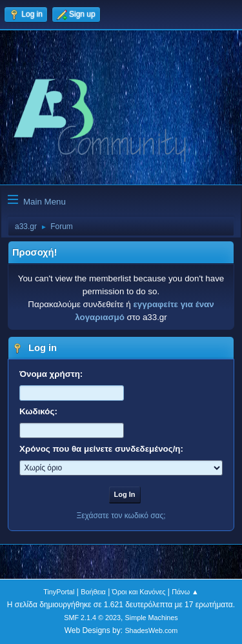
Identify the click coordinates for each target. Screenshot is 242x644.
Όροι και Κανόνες (139, 592)
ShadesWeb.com (151, 630)
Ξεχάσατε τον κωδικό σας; (121, 516)
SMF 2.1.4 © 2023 (92, 618)
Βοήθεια (93, 592)
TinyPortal (59, 592)
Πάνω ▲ (185, 592)
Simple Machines (152, 618)
